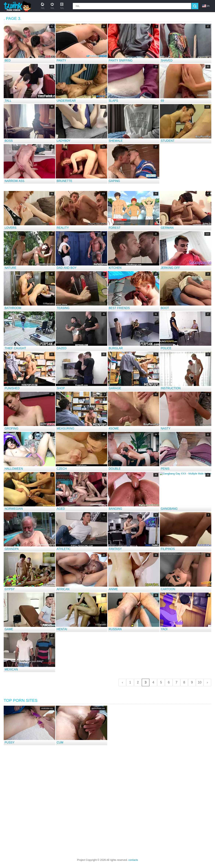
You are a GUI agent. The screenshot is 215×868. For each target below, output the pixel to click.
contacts (133, 860)
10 (200, 682)
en (206, 6)
